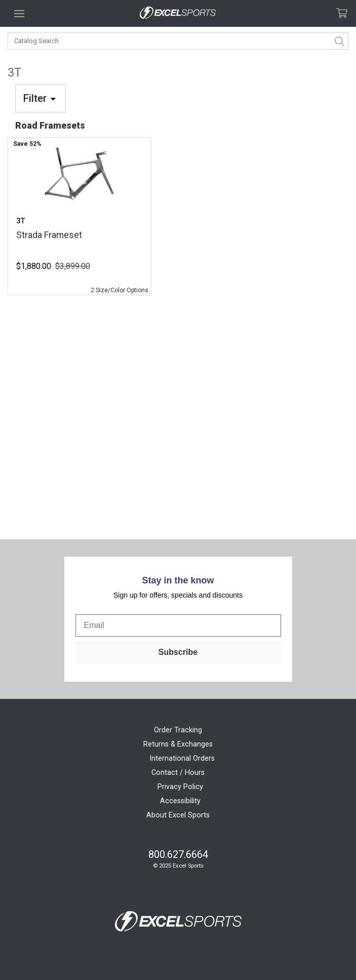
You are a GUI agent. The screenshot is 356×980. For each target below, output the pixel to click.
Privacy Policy (180, 787)
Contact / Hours (178, 773)
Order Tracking (178, 730)
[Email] (178, 625)
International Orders (182, 758)
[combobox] (178, 41)
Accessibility (180, 801)
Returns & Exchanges (178, 744)
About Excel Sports (178, 815)
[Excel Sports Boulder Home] (178, 13)
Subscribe (178, 652)
